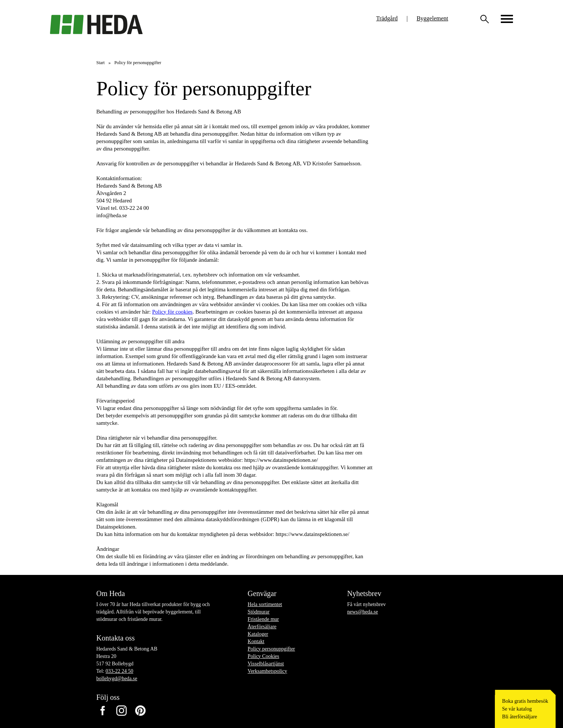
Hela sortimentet (265, 604)
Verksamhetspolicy (268, 671)
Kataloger (258, 634)
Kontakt (256, 641)
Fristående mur (263, 619)
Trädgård (387, 18)
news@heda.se (362, 612)
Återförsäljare (262, 627)
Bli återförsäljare (520, 717)
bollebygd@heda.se (117, 679)
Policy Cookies (264, 656)
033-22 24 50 (119, 671)
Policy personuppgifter (271, 649)
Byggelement (432, 18)
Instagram (121, 711)
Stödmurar (259, 612)
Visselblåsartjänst (266, 664)
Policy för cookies (172, 312)
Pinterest (140, 711)
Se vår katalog (517, 709)
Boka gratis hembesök (525, 701)
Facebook (102, 711)
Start (101, 63)
